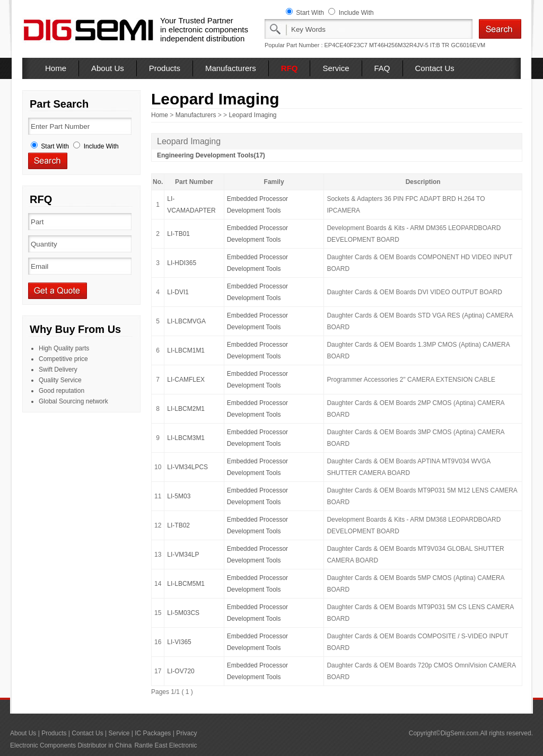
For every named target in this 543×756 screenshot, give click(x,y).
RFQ (290, 68)
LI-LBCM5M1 (186, 584)
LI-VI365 (179, 642)
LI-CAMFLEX (186, 380)
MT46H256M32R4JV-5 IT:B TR (409, 45)
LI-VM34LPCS (187, 467)
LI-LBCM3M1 (186, 438)
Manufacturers (231, 68)
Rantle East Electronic (165, 745)
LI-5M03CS (183, 613)
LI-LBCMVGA (186, 321)
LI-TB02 (178, 525)
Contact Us (435, 68)
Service (336, 68)
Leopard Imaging (252, 115)
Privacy (186, 733)
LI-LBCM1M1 (186, 350)
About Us (108, 68)
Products (165, 68)
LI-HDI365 (182, 263)
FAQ (382, 68)
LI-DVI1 (178, 292)
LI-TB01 (178, 234)
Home (56, 68)
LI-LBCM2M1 (186, 409)
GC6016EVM (468, 45)
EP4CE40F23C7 (346, 45)
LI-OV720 (181, 671)
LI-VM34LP (183, 555)
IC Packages (153, 733)
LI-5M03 (179, 496)
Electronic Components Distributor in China (71, 745)
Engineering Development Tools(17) (211, 155)
